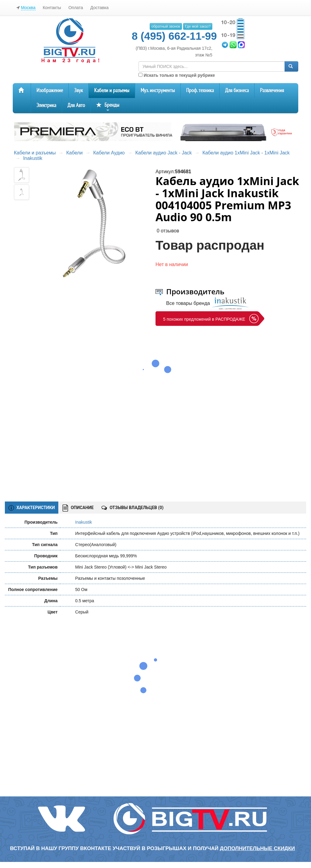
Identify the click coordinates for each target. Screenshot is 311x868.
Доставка (99, 8)
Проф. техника (200, 91)
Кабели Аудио (109, 153)
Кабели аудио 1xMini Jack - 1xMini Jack (246, 153)
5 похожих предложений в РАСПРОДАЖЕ (204, 319)
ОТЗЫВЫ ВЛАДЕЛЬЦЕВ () (132, 508)
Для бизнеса (237, 91)
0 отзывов (168, 231)
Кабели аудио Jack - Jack (163, 153)
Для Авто (76, 105)
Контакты (52, 8)
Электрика (46, 105)
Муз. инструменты (158, 91)
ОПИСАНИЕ (78, 508)
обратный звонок (166, 26)
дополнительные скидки (257, 848)
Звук (79, 91)
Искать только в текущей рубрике (177, 75)
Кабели (74, 153)
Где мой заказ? (198, 26)
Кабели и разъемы (112, 91)
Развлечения (272, 91)
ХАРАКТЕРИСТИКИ (32, 508)
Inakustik (33, 158)
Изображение (50, 91)
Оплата (76, 8)
